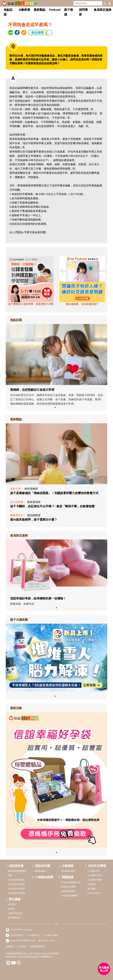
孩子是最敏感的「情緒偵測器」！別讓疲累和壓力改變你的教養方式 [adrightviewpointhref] (54, 493)
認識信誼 (10, 946)
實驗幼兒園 (40, 871)
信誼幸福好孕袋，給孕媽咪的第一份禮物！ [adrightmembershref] (38, 598)
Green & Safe (94, 893)
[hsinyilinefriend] (8, 964)
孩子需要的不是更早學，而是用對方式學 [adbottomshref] (31, 304)
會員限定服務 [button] (103, 10)
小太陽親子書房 (95, 880)
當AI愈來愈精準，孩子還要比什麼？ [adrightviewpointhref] (34, 519)
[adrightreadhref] (56, 657)
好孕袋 (11, 909)
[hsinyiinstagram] (19, 964)
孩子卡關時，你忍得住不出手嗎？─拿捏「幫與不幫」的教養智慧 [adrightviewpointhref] (52, 506)
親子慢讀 (69, 12)
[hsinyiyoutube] (13, 964)
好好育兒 (12, 904)
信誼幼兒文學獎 (68, 887)
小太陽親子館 (94, 871)
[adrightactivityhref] (56, 779)
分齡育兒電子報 (15, 913)
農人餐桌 (92, 889)
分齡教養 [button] (24, 10)
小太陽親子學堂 (95, 875)
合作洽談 (22, 946)
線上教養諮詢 (14, 918)
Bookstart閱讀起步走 (71, 882)
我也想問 (40, 32)
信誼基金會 (16, 866)
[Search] (88, 3)
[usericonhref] (108, 3)
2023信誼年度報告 (16, 884)
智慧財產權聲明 (38, 946)
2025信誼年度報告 (16, 893)
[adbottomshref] (31, 279)
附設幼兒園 (43, 866)
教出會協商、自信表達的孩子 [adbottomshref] (82, 304)
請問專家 (83, 12)
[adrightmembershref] (56, 566)
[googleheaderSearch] (105, 3)
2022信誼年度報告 (16, 880)
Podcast (55, 10)
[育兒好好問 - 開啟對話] (104, 969)
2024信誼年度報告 (16, 889)
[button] (36, 3)
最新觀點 (40, 10)
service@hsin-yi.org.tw (21, 930)
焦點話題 (8, 12)
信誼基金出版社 (68, 871)
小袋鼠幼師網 (44, 877)
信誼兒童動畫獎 (68, 891)
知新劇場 (92, 884)
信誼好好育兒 (17, 935)
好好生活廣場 (97, 866)
